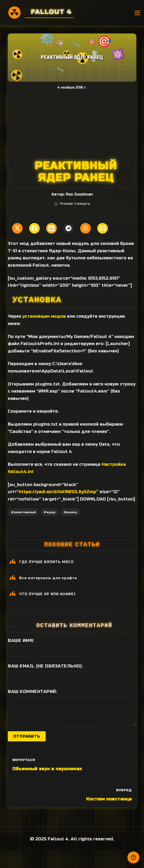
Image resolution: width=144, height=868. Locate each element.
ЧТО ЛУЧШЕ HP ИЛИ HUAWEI (47, 594)
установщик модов (44, 316)
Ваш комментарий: (33, 692)
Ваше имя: (21, 641)
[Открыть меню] (137, 13)
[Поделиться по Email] (103, 228)
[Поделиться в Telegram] (68, 228)
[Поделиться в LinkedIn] (51, 228)
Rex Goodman (79, 194)
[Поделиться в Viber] (85, 228)
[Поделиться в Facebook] (34, 228)
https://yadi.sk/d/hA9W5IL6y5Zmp (57, 492)
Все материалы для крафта (48, 578)
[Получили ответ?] (133, 857)
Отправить (27, 736)
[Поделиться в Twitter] (17, 228)
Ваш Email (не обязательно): (45, 666)
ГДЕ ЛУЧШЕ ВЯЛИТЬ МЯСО (46, 562)
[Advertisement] (72, 125)
